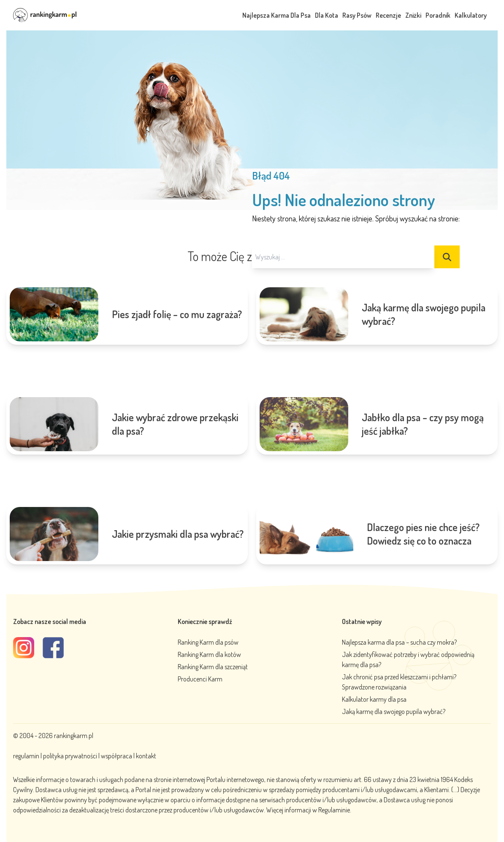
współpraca (117, 756)
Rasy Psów (357, 15)
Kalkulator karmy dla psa (374, 699)
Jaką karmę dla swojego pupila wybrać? (394, 711)
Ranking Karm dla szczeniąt (213, 667)
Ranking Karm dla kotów (209, 654)
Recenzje (388, 15)
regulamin (27, 756)
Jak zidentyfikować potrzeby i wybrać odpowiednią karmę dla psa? (408, 659)
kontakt (146, 756)
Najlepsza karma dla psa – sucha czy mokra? (399, 642)
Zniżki (413, 15)
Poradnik (438, 15)
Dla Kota (327, 15)
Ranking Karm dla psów (208, 642)
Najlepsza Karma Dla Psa (276, 15)
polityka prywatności (70, 756)
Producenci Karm (200, 679)
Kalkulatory (471, 15)
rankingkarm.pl (74, 736)
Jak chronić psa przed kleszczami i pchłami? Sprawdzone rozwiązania (399, 682)
